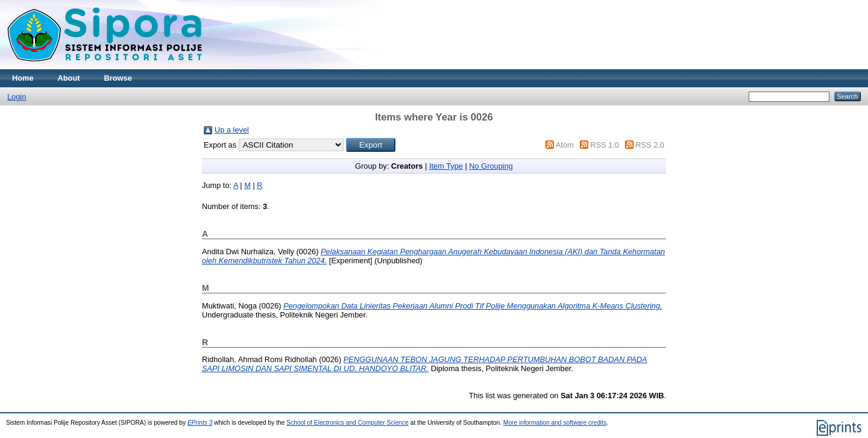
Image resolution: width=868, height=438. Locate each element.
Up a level (232, 130)
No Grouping (491, 166)
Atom (565, 145)
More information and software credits (555, 423)
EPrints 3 (200, 423)
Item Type (446, 166)
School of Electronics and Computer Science (348, 423)
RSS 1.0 (605, 145)
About (69, 78)
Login (17, 97)
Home (23, 78)
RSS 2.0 (650, 145)
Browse (118, 78)
